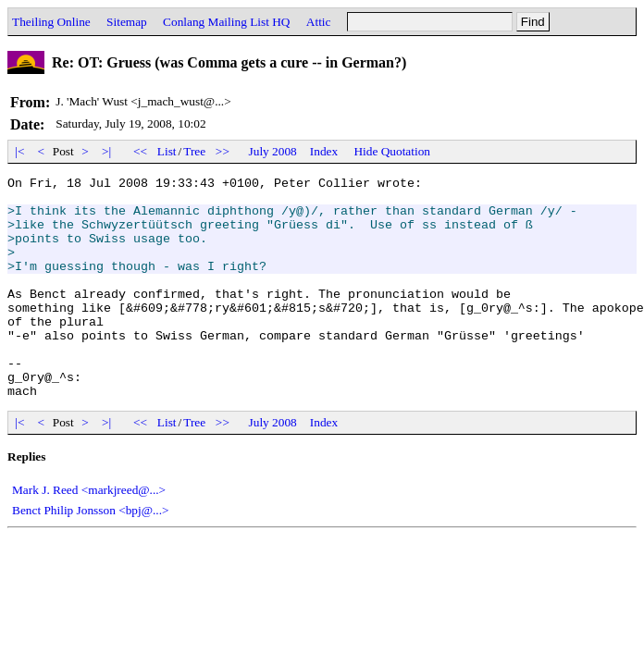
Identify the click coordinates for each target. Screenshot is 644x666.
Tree (194, 151)
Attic (319, 22)
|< (20, 151)
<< (141, 151)
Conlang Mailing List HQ (226, 22)
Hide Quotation (392, 151)
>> (223, 151)
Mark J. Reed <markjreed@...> (89, 534)
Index (324, 151)
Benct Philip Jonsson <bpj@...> (91, 555)
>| (107, 151)
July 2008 (273, 151)
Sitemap (127, 22)
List (167, 151)
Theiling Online (51, 22)
